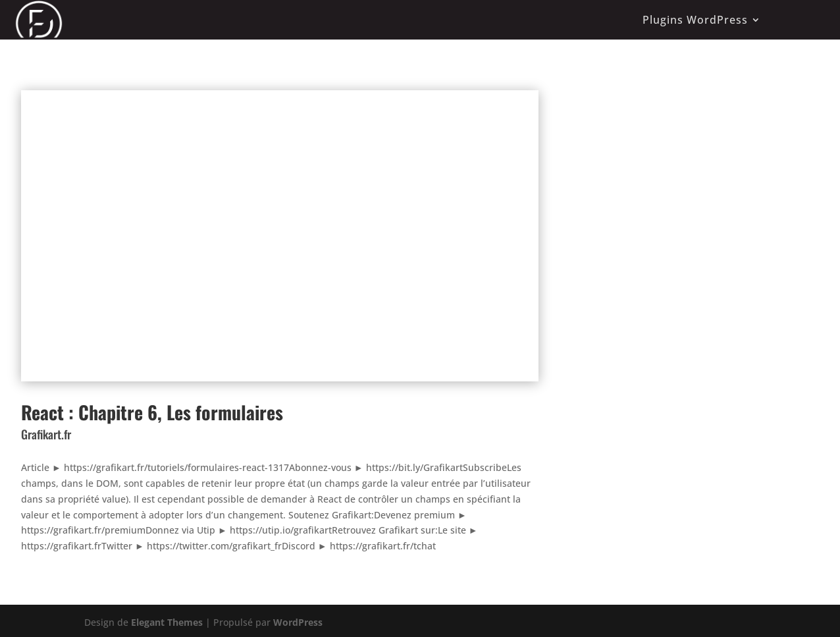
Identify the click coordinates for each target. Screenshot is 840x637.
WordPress (298, 622)
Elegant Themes (167, 622)
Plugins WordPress (695, 20)
